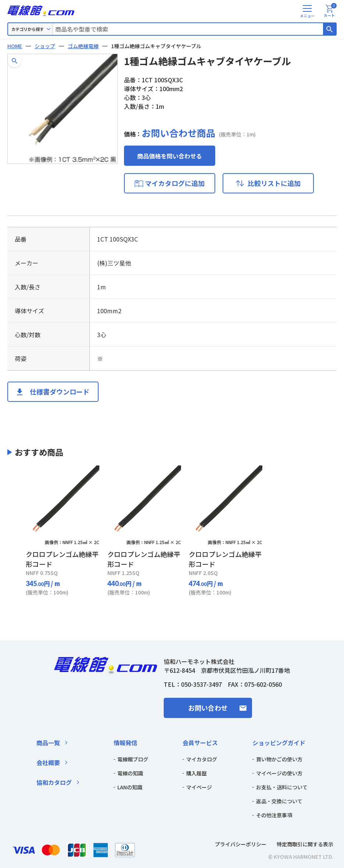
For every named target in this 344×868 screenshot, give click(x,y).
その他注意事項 (274, 815)
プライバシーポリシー (241, 844)
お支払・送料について (282, 787)
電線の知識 (130, 773)
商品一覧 (48, 743)
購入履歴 (196, 773)
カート (330, 11)
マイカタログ (202, 759)
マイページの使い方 (279, 773)
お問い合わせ (208, 708)
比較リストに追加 (274, 183)
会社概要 (48, 762)
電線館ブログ (133, 759)
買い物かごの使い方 (279, 759)
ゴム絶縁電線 (83, 46)
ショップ (45, 46)
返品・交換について (279, 801)
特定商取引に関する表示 (305, 844)
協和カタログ (54, 782)
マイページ (199, 787)
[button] (15, 61)
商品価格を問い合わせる (170, 156)
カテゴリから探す (28, 29)
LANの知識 (130, 787)
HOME (15, 46)
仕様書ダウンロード (60, 392)
